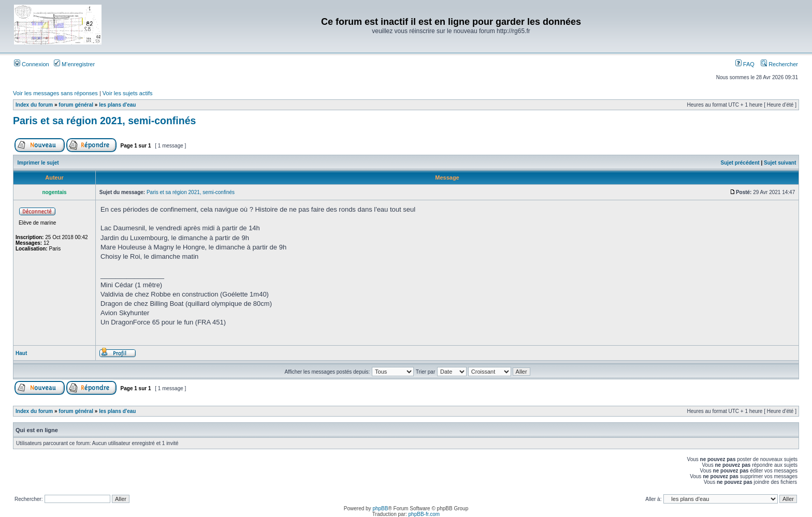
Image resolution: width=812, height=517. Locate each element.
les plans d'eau (117, 105)
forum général (76, 105)
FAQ (745, 64)
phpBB (380, 508)
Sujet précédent (740, 163)
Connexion (32, 64)
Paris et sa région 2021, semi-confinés (104, 121)
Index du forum (34, 105)
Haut (21, 353)
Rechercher (779, 64)
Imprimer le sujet (38, 163)
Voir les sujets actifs (128, 93)
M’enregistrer (74, 64)
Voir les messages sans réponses (55, 93)
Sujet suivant (780, 163)
